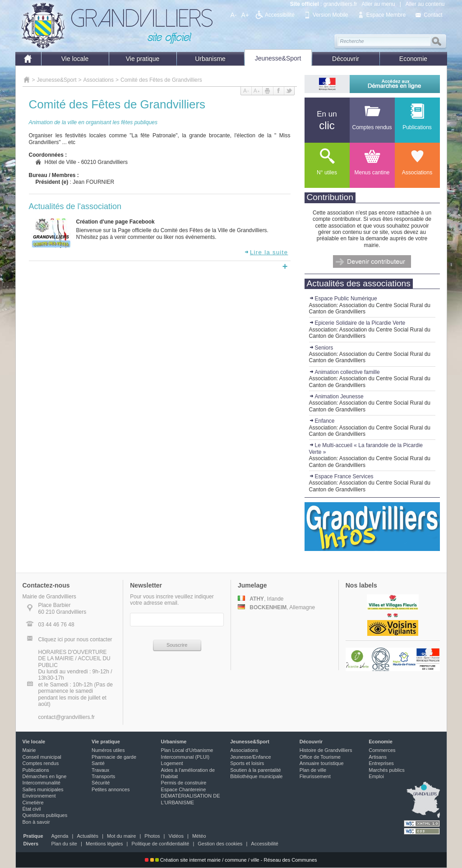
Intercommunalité (42, 783)
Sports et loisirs (247, 763)
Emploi (376, 776)
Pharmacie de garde (114, 757)
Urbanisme (210, 59)
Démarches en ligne (45, 776)
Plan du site (64, 844)
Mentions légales (104, 844)
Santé (98, 763)
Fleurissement (315, 776)
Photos (152, 836)
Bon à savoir (36, 822)
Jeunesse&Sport (278, 58)
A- (234, 15)
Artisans (378, 757)
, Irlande (261, 599)
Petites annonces (111, 789)
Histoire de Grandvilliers (326, 750)
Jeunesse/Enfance (251, 757)
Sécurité (101, 783)
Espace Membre (386, 15)
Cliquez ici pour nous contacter (75, 639)
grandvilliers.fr (340, 4)
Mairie (29, 750)
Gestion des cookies (220, 844)
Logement (172, 763)
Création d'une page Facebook (115, 222)
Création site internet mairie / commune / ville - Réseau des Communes (231, 860)
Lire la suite (266, 252)
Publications (36, 770)
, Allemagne (276, 607)
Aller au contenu (425, 4)
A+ (245, 15)
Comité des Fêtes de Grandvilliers (161, 80)
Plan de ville (313, 770)
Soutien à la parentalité (256, 770)
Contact (433, 15)
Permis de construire (184, 783)
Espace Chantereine (184, 789)
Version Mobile (330, 15)
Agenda (60, 836)
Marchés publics (386, 770)
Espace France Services (341, 476)
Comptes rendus (41, 763)
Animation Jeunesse (336, 397)
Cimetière (33, 803)
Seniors (321, 348)
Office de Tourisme (320, 757)
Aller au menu (379, 4)
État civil (32, 809)
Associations (99, 80)
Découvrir (346, 59)
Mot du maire (121, 836)
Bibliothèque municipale (256, 776)
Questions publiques (45, 815)
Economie (413, 59)
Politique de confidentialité (161, 844)
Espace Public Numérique (343, 299)
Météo (199, 836)
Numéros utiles (108, 750)
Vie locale (75, 59)
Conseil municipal (42, 757)
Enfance (322, 421)
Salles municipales (43, 789)
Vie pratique (143, 59)
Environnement (39, 796)
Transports (103, 776)
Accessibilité (280, 15)
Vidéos (176, 836)
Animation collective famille (344, 372)
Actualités (88, 836)
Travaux (100, 770)
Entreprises (381, 763)
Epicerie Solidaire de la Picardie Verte (357, 323)
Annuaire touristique (322, 763)
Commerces (382, 750)
